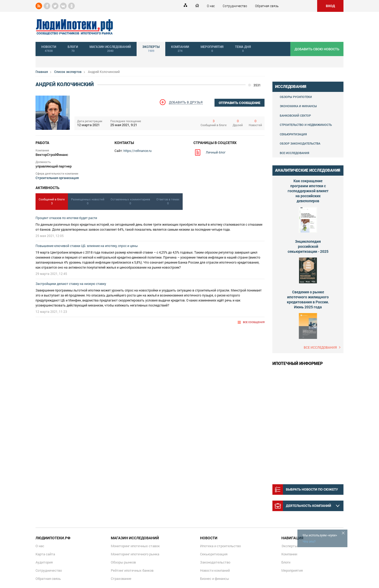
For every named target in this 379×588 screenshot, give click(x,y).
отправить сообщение (240, 103)
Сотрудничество (235, 6)
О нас (211, 6)
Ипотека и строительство (220, 546)
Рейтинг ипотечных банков (132, 570)
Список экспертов (68, 72)
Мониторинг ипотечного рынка (135, 554)
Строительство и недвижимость (306, 125)
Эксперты (289, 546)
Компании (289, 554)
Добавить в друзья (186, 102)
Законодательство (215, 562)
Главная (42, 72)
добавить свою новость (317, 49)
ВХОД (330, 6)
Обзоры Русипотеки (296, 97)
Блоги (286, 562)
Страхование (121, 579)
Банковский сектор (295, 115)
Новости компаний (215, 570)
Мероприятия (292, 570)
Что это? (309, 541)
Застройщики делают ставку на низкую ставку (71, 284)
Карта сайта (45, 554)
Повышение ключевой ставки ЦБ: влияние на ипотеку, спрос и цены (87, 246)
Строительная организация (57, 178)
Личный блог (216, 152)
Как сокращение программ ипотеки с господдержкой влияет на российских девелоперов (308, 191)
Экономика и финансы (298, 106)
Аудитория (44, 562)
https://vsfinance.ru (138, 151)
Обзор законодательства (300, 143)
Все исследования (295, 153)
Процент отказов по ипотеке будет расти (66, 218)
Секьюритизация (293, 134)
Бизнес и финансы (215, 579)
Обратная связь (267, 6)
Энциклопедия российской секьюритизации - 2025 (308, 246)
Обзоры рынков (123, 562)
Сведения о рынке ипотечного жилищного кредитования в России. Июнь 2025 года (308, 299)
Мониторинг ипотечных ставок (135, 546)
